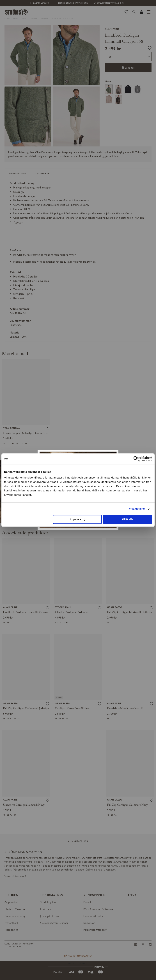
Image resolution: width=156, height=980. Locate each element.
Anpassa (78, 519)
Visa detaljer (137, 509)
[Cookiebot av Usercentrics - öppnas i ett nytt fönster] (136, 459)
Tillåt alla (127, 519)
